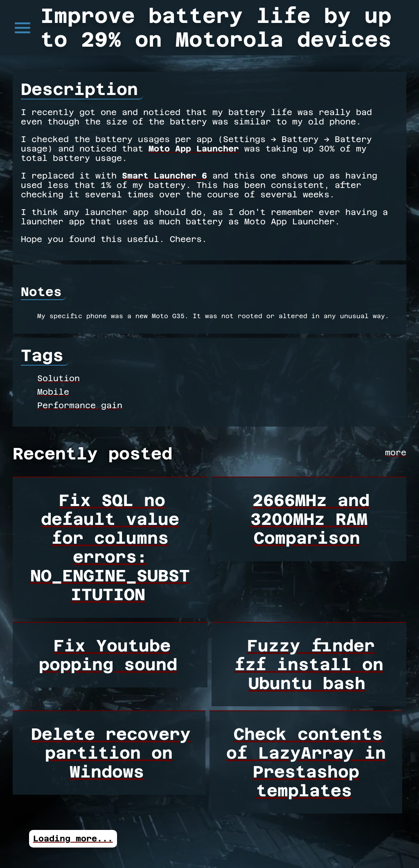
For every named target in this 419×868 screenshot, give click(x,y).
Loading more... (73, 839)
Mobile (53, 392)
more (396, 452)
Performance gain (80, 405)
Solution (59, 378)
